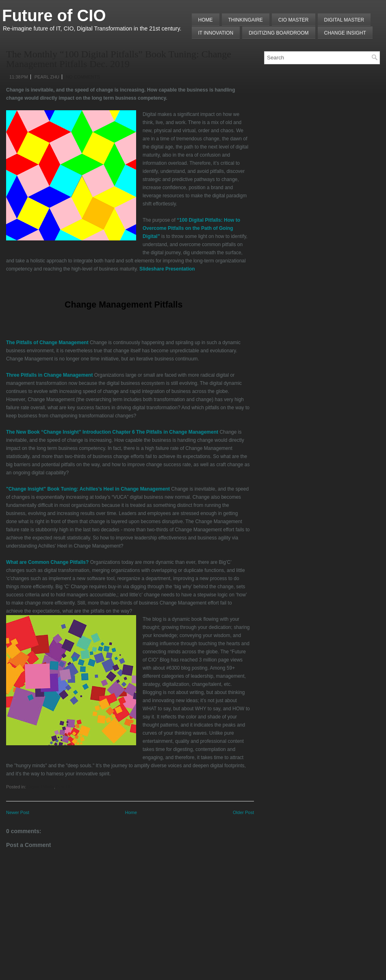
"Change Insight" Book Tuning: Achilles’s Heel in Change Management (88, 489)
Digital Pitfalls (41, 787)
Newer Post (18, 812)
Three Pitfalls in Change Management (49, 375)
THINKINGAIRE (246, 20)
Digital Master (344, 20)
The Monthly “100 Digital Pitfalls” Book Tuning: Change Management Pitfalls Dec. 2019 (119, 59)
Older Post (243, 812)
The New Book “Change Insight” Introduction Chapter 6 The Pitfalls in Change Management (112, 432)
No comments (83, 77)
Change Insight (345, 33)
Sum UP (64, 787)
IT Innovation (216, 33)
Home (206, 20)
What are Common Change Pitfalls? (47, 562)
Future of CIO (54, 15)
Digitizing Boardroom (279, 33)
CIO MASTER (294, 20)
